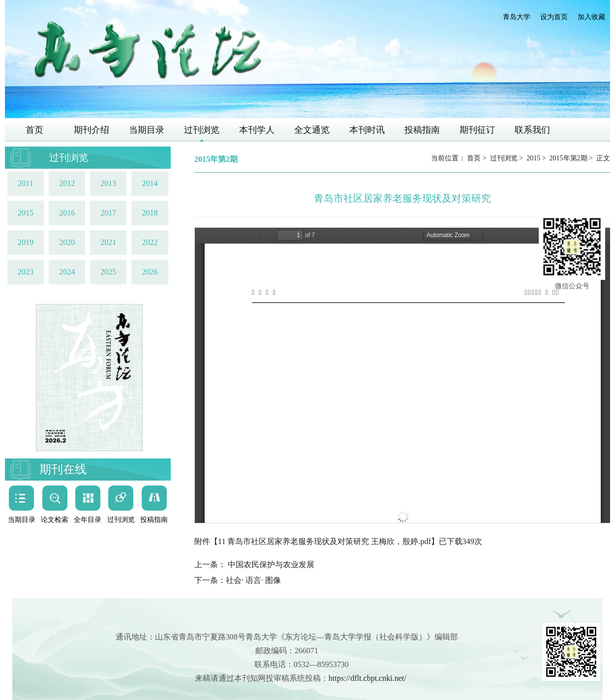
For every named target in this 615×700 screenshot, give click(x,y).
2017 (108, 213)
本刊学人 (257, 130)
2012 (67, 183)
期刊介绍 (92, 130)
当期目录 (147, 130)
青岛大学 (517, 17)
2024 (67, 272)
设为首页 (554, 17)
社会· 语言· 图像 (253, 580)
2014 (150, 183)
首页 (34, 130)
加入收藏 (591, 17)
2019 (26, 242)
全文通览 (312, 130)
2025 (108, 272)
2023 (26, 272)
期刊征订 (477, 130)
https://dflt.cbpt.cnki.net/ (368, 678)
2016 (67, 213)
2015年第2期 (569, 158)
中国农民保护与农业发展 (270, 564)
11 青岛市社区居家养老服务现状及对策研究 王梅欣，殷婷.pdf (324, 541)
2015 (26, 213)
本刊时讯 (367, 130)
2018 (150, 213)
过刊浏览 (202, 130)
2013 (108, 183)
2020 (67, 242)
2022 (150, 242)
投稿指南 (422, 130)
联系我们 (532, 130)
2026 (150, 272)
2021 (108, 242)
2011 (25, 183)
